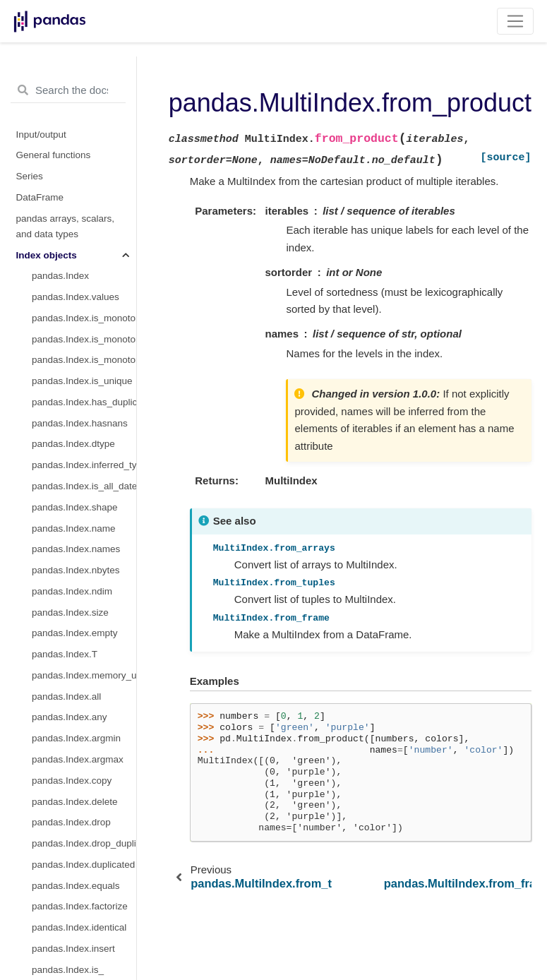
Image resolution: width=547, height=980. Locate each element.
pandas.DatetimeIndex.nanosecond (84, 811)
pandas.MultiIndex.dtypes (84, 327)
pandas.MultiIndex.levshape (84, 306)
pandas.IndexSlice (71, 117)
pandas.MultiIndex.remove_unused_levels (84, 516)
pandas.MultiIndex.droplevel (84, 454)
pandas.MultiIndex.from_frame (84, 201)
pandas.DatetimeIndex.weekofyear (84, 937)
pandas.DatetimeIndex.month (84, 685)
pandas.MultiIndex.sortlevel (84, 432)
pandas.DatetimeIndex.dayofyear (84, 895)
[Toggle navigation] (516, 21)
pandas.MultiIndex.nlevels (84, 286)
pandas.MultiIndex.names (84, 222)
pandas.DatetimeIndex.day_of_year (84, 916)
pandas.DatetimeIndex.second (84, 769)
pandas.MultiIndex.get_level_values (84, 622)
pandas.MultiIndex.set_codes (84, 370)
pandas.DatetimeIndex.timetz (84, 874)
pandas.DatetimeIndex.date (84, 831)
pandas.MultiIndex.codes (84, 264)
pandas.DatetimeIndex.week (84, 958)
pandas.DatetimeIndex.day (84, 706)
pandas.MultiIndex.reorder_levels (84, 495)
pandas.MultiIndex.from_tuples (84, 159)
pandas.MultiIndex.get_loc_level (84, 579)
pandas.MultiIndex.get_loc (84, 538)
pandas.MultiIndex (71, 96)
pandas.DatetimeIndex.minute (84, 747)
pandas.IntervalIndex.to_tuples (84, 75)
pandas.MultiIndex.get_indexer (84, 600)
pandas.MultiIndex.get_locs (84, 559)
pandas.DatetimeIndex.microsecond (84, 790)
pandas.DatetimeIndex (79, 643)
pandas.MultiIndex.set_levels (84, 348)
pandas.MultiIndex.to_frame (84, 411)
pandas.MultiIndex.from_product (84, 180)
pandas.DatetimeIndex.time (84, 853)
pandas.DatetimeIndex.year (84, 663)
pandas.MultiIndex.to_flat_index (84, 390)
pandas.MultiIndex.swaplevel (84, 474)
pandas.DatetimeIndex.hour (84, 727)
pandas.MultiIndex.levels (84, 243)
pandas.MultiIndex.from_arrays (84, 138)
